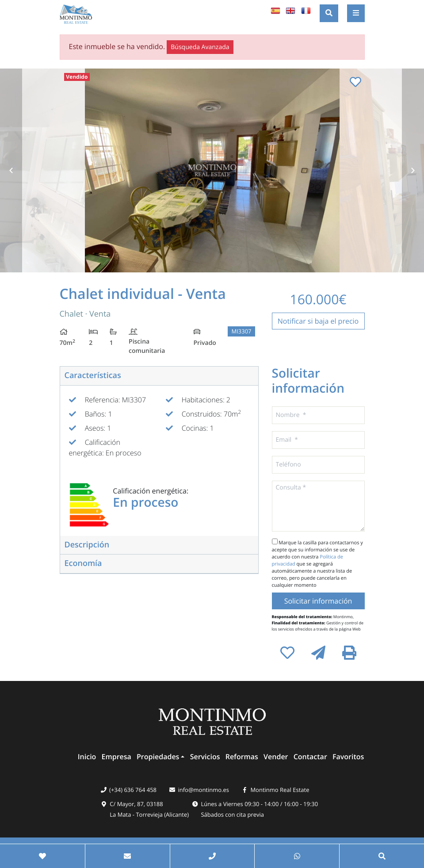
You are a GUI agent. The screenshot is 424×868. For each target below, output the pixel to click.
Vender (276, 757)
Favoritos (348, 757)
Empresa (117, 757)
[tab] (159, 376)
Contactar (310, 757)
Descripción (87, 545)
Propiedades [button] (158, 757)
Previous (11, 170)
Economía (83, 563)
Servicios (205, 757)
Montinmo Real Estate (280, 790)
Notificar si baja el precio (318, 321)
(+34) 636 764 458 (133, 790)
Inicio (87, 757)
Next (413, 170)
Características (93, 375)
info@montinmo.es (203, 790)
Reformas (242, 757)
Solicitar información (318, 601)
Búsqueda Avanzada (200, 47)
